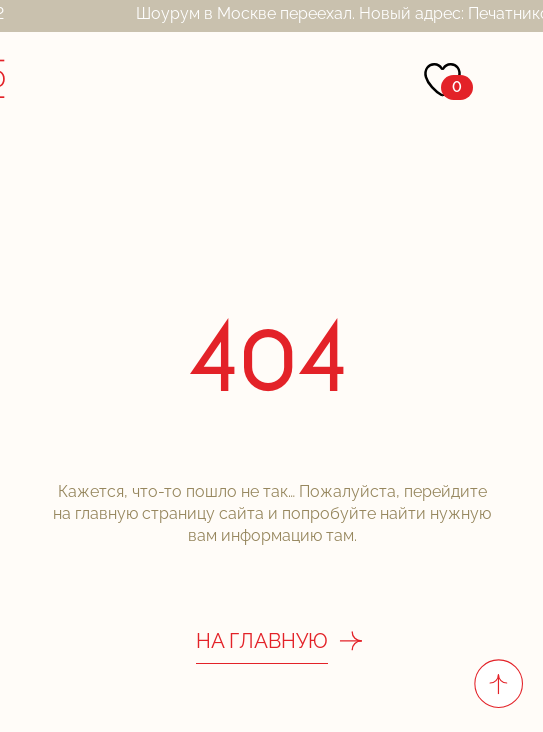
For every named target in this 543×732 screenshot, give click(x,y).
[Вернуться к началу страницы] (498, 683)
